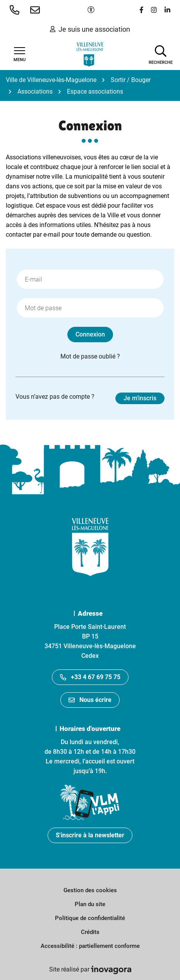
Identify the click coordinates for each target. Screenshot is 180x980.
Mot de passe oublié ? (90, 356)
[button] (16, 10)
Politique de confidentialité (90, 918)
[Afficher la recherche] (161, 54)
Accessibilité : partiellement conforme (90, 946)
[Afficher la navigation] (19, 55)
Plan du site (90, 904)
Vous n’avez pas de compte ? (90, 398)
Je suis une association (90, 29)
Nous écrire (90, 700)
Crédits (90, 932)
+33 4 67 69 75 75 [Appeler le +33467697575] (90, 677)
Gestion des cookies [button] (90, 890)
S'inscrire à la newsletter (90, 835)
